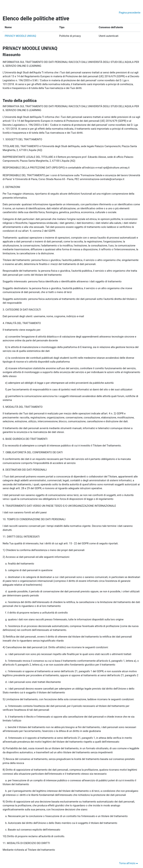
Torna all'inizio (129, 863)
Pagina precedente (130, 13)
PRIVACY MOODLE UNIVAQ (20, 36)
